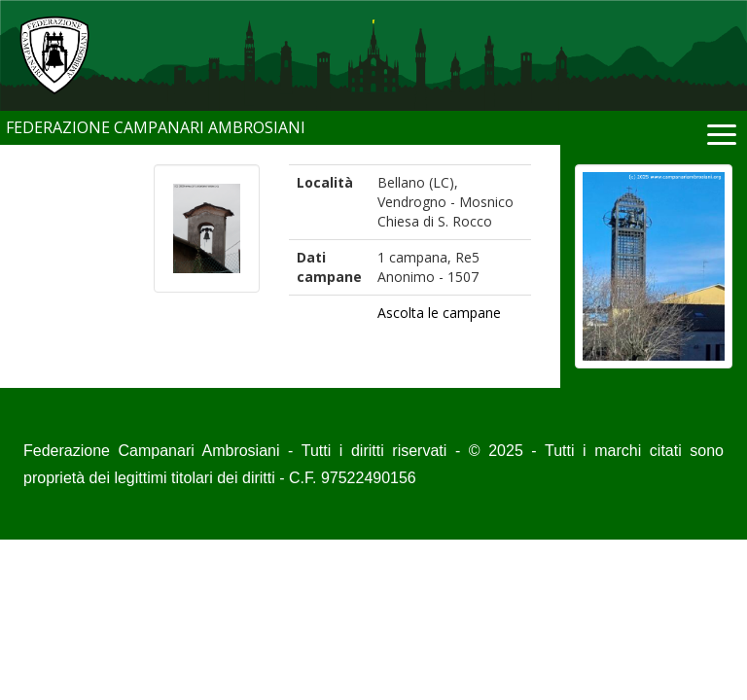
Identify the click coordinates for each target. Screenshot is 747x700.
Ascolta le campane (439, 313)
